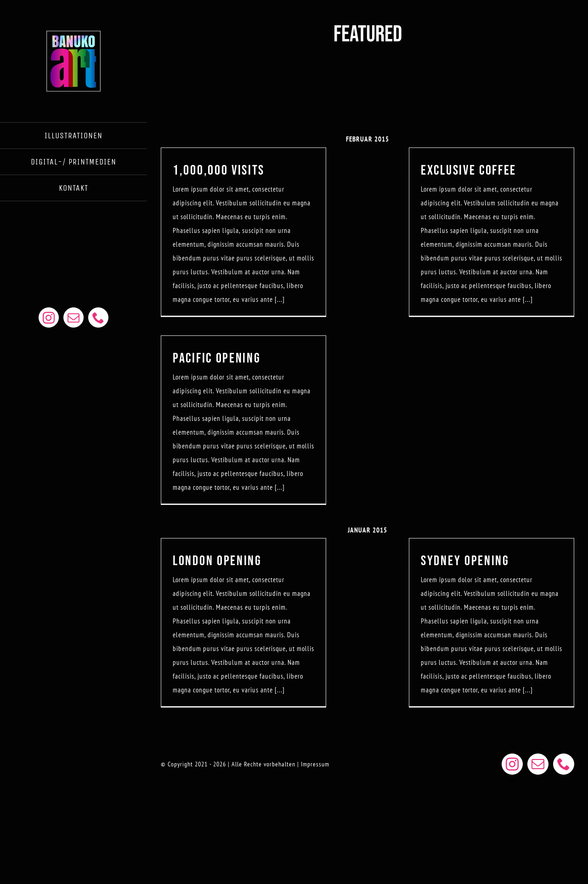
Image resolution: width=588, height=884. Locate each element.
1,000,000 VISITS (219, 170)
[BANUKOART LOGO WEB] (73, 31)
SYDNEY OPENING (465, 561)
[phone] (98, 317)
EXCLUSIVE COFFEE (469, 170)
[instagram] (49, 317)
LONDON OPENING (217, 561)
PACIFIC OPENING (217, 358)
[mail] (73, 317)
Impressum (315, 764)
